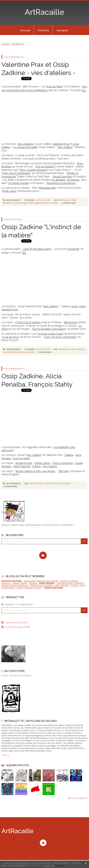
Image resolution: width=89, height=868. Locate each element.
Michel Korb (71, 322)
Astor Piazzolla (22, 466)
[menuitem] (25, 30)
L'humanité (73, 249)
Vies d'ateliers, (25, 144)
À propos (62, 30)
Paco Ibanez (50, 466)
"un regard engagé (18, 183)
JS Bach (37, 466)
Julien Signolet (62, 585)
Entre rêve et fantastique (16, 173)
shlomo (54, 203)
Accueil (25, 30)
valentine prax (20, 203)
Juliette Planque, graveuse (15, 585)
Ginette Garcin (42, 463)
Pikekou (33, 583)
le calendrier (59, 180)
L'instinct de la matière (28, 322)
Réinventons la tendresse (61, 183)
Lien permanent (12, 200)
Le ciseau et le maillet (25, 147)
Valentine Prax (61, 144)
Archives (43, 30)
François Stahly (21, 458)
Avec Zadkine (65, 147)
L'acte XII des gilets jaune (37, 249)
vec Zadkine (34, 455)
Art (48, 200)
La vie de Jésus (11, 337)
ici (84, 90)
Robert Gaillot (20, 583)
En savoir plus (49, 866)
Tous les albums (79, 798)
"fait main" (64, 471)
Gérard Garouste (62, 176)
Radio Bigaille (47, 583)
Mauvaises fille (47, 188)
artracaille (65, 200)
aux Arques (49, 471)
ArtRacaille (44, 12)
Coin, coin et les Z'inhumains (60, 337)
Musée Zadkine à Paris (28, 471)
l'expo (82, 306)
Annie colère (9, 191)
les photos (74, 180)
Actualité (41, 200)
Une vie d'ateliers (45, 166)
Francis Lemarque (63, 463)
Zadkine (69, 455)
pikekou (46, 203)
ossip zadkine (35, 203)
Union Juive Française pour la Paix (41, 581)
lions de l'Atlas (55, 86)
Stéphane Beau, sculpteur (70, 583)
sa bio (74, 306)
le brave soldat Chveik (51, 334)
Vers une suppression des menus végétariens (44, 88)
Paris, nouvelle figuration (34, 170)
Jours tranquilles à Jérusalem (49, 329)
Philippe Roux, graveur (41, 585)
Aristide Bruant (24, 463)
